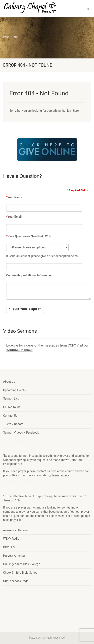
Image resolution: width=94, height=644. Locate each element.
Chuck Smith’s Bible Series (20, 573)
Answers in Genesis (16, 530)
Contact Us (10, 416)
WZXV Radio (11, 539)
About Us (9, 382)
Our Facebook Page (16, 581)
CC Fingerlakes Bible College (22, 564)
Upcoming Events (14, 390)
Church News (12, 407)
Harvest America (14, 556)
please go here (60, 475)
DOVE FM (9, 547)
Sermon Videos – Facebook (21, 433)
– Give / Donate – (15, 424)
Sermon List (11, 399)
